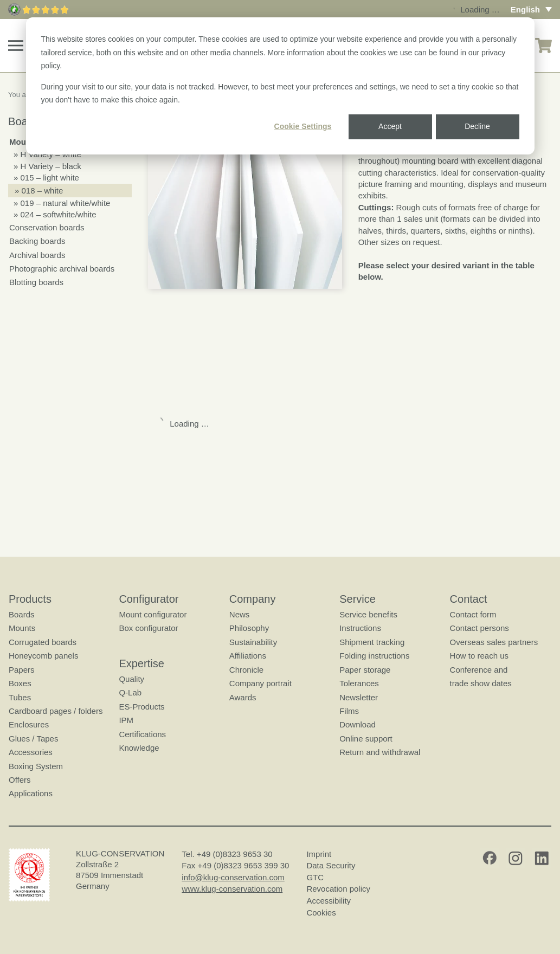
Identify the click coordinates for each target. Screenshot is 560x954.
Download (358, 724)
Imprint (319, 854)
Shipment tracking (372, 642)
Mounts (22, 628)
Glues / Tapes (33, 739)
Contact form (473, 614)
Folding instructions (374, 656)
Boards (22, 614)
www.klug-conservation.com (232, 889)
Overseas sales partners (494, 642)
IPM (126, 720)
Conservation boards (47, 227)
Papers (22, 670)
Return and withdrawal (380, 752)
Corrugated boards (43, 642)
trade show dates (481, 683)
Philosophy (249, 628)
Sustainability (253, 642)
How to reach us (479, 656)
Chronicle (246, 670)
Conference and (479, 670)
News (240, 614)
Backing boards (37, 241)
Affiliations (248, 656)
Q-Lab (130, 692)
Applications (31, 793)
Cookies (321, 913)
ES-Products (141, 707)
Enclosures (29, 724)
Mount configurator (153, 614)
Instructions (360, 628)
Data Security (331, 865)
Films (349, 711)
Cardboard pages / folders (56, 711)
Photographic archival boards (62, 269)
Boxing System (36, 766)
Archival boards (37, 255)
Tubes (20, 697)
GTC (315, 877)
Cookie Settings (303, 126)
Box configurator (148, 628)
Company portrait (260, 683)
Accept (390, 126)
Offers (20, 780)
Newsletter (359, 697)
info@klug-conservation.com (233, 877)
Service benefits (368, 614)
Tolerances (359, 683)
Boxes (20, 683)
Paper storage (365, 670)
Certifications (142, 734)
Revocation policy (338, 889)
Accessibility (329, 901)
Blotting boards (36, 282)
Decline (477, 126)
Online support (366, 739)
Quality (131, 679)
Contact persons (479, 628)
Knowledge (139, 748)
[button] (16, 46)
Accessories (31, 752)
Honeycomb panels (43, 656)
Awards (243, 697)
